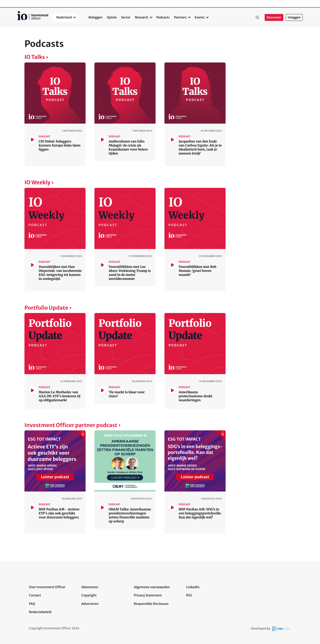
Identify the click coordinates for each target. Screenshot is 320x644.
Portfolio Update (46, 308)
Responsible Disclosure (151, 604)
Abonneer (274, 17)
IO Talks (35, 57)
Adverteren (90, 604)
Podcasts (163, 17)
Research (142, 17)
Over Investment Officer (47, 587)
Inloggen (294, 17)
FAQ (32, 604)
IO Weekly (37, 182)
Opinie (112, 17)
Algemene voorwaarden (152, 587)
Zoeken (258, 18)
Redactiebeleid (40, 612)
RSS (189, 595)
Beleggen (95, 17)
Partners (180, 17)
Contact (35, 595)
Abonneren (90, 587)
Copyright (89, 595)
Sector (126, 17)
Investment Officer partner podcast (71, 425)
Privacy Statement (148, 595)
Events (200, 17)
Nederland (64, 17)
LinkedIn (193, 587)
